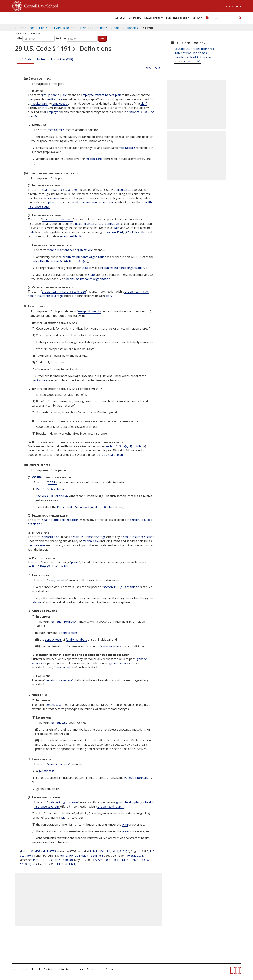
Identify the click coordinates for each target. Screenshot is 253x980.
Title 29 (43, 28)
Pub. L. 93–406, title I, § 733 (38, 851)
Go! (102, 38)
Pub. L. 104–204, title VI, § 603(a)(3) (82, 856)
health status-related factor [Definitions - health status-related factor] (60, 520)
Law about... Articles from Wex (194, 49)
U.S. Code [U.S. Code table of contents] (28, 28)
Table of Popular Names (191, 53)
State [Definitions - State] (116, 228)
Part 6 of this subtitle (50, 489)
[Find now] (240, 18)
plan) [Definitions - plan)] (143, 103)
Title (18, 38)
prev (148, 68)
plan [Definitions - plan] (31, 99)
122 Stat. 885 (101, 860)
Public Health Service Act (48, 261)
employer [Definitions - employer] (53, 112)
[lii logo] (52, 18)
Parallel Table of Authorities (193, 57)
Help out (195, 18)
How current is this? (188, 61)
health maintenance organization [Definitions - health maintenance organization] (93, 202)
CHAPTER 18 (61, 28)
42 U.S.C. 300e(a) (76, 261)
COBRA (37, 477)
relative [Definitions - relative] (36, 602)
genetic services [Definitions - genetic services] (120, 663)
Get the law (135, 18)
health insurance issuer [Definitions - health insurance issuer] (57, 219)
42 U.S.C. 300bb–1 (103, 507)
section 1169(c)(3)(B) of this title (48, 566)
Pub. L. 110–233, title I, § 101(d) (53, 860)
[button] (240, 18)
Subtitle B (103, 28)
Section (61, 38)
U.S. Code (25, 59)
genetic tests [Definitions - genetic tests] (69, 633)
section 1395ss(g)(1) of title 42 (125, 446)
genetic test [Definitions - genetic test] (53, 705)
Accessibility (21, 969)
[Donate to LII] (207, 18)
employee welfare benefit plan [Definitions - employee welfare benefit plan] (101, 95)
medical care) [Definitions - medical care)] (40, 103)
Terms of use (95, 969)
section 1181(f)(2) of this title (122, 587)
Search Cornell (233, 7)
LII (17, 28)
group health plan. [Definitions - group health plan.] (71, 236)
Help (81, 969)
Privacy (109, 969)
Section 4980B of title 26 (52, 496)
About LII (120, 18)
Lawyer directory (154, 18)
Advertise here (67, 969)
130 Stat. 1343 (66, 864)
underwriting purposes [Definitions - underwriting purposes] (63, 802)
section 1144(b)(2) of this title (125, 232)
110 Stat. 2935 (134, 856)
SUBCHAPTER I (83, 28)
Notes (41, 59)
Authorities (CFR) (62, 59)
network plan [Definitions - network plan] (51, 537)
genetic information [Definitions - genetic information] (64, 622)
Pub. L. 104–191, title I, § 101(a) (109, 851)
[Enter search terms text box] (224, 18)
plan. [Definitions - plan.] (108, 296)
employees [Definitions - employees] (60, 103)
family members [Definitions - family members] (76, 640)
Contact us (50, 969)
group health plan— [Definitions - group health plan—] (111, 807)
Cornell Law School (40, 5)
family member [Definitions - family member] (58, 580)
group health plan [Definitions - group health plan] (54, 95)
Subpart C (132, 28)
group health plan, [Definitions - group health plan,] (137, 292)
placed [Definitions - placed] (75, 562)
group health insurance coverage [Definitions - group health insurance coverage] (64, 292)
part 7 (118, 28)
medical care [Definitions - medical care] (54, 99)
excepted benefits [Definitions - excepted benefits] (90, 311)
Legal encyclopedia (177, 18)
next (157, 68)
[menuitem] (120, 18)
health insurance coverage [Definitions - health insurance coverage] (59, 190)
